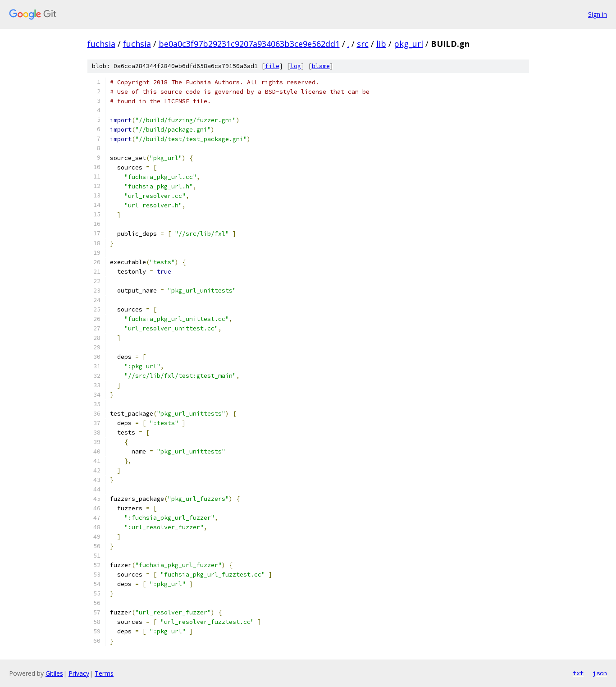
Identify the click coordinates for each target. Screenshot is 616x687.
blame (321, 66)
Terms (104, 673)
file (272, 66)
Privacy (79, 673)
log (296, 66)
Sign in (598, 14)
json (600, 673)
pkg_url (408, 44)
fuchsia (101, 44)
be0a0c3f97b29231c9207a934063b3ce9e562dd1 (249, 44)
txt (578, 673)
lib (381, 44)
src (363, 44)
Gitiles (54, 673)
